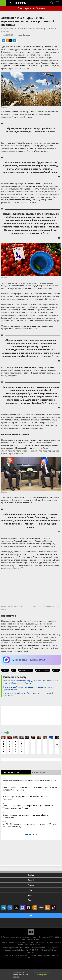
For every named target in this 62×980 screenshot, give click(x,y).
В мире (5, 670)
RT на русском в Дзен (41, 907)
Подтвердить (42, 975)
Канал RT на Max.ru (22, 907)
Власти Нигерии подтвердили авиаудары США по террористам (25, 816)
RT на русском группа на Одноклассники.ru (35, 907)
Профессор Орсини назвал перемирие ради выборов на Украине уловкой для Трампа (28, 807)
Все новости (31, 834)
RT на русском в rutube (29, 907)
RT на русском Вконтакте (10, 907)
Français (31, 885)
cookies (16, 977)
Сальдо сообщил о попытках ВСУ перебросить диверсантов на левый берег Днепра (30, 788)
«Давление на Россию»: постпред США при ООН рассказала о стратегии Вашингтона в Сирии (30, 682)
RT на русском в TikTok (54, 907)
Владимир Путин (26, 670)
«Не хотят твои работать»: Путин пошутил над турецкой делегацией (28, 694)
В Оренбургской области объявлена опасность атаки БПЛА (29, 781)
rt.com (17, 942)
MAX (43, 660)
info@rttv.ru (31, 952)
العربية (31, 890)
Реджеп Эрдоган (43, 670)
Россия (56, 670)
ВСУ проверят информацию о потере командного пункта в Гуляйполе (29, 798)
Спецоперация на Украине (31, 8)
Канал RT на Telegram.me (4, 907)
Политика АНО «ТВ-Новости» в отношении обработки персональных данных (31, 956)
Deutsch (31, 880)
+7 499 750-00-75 (36, 950)
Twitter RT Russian (16, 907)
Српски (31, 900)
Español (31, 895)
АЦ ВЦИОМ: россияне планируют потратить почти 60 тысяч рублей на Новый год (30, 825)
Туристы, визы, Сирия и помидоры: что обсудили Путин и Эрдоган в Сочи (28, 688)
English (31, 875)
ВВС (14, 670)
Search (52, 1)
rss (47, 907)
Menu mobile (58, 1)
